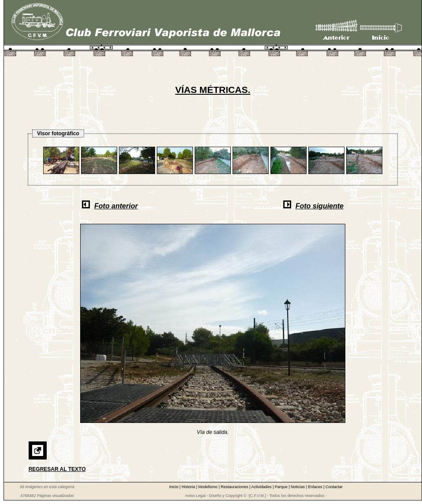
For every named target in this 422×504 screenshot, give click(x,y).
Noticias (298, 487)
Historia (189, 487)
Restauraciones (235, 487)
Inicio (174, 487)
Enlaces (316, 487)
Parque (282, 487)
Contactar (334, 487)
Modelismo (208, 487)
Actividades (262, 487)
